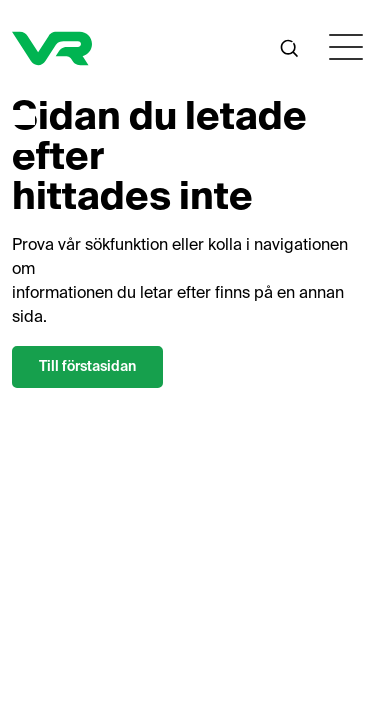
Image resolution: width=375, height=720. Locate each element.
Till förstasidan (87, 367)
